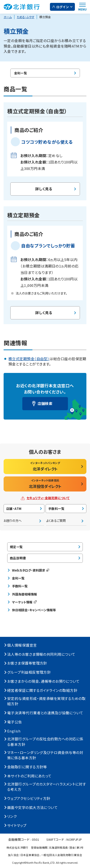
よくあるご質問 (56, 521)
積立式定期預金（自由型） (29, 359)
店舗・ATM (14, 509)
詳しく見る (44, 189)
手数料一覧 (56, 509)
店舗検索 (45, 403)
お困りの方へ (13, 521)
